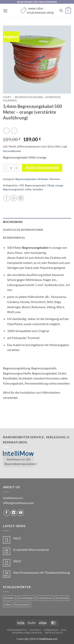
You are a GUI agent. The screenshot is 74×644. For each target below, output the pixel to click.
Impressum (51, 630)
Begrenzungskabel (35, 185)
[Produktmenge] (11, 168)
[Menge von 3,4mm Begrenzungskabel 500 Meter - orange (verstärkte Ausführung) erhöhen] (16, 168)
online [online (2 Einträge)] (7, 605)
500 (22, 185)
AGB (63, 630)
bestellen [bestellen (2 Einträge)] (9, 598)
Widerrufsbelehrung (27, 633)
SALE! (17, 538)
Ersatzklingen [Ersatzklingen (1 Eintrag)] (26, 598)
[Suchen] (61, 11)
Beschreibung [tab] (13, 222)
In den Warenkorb (42, 168)
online (28, 189)
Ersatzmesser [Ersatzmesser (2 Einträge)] (45, 598)
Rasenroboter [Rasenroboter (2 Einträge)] (22, 605)
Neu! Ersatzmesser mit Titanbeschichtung (41, 572)
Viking (51, 185)
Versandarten (17, 630)
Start (7, 97)
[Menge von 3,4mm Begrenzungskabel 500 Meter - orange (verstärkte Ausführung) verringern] (5, 168)
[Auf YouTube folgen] (21, 513)
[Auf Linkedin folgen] (14, 513)
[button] (5, 11)
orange (59, 185)
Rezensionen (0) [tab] (14, 238)
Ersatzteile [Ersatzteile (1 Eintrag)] (62, 598)
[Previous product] (14, 131)
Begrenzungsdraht (13, 189)
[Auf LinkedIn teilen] (21, 198)
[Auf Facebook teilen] (7, 198)
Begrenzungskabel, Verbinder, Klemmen (38, 179)
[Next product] (6, 131)
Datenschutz (54, 633)
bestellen (38, 189)
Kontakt (35, 630)
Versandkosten (12, 151)
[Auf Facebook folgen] (7, 513)
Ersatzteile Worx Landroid (31, 550)
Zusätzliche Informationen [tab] (23, 230)
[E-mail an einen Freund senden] (14, 198)
